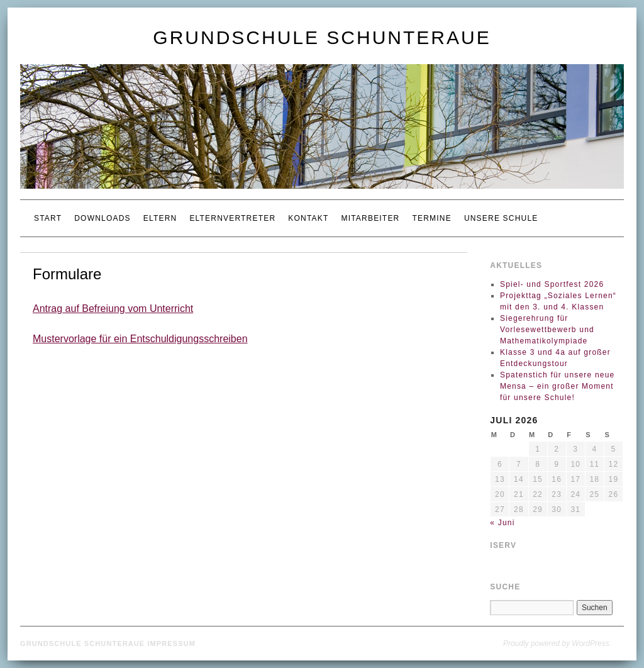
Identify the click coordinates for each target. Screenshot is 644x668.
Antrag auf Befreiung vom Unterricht (113, 309)
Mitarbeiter (370, 218)
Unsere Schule (501, 218)
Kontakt (308, 218)
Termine (431, 218)
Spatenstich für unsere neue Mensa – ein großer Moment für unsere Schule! (558, 386)
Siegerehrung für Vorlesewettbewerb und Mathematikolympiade (547, 330)
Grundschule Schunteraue (322, 37)
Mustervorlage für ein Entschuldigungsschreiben (140, 339)
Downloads (102, 218)
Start (48, 218)
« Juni (502, 523)
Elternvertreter (232, 218)
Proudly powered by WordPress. (557, 643)
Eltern (160, 218)
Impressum (171, 643)
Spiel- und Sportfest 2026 (552, 284)
